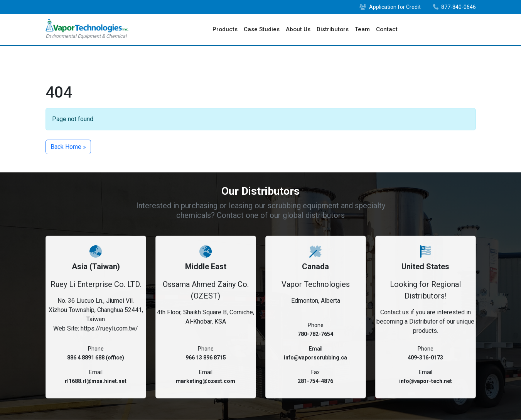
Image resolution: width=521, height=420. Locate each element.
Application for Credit (390, 7)
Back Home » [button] (68, 147)
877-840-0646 (454, 7)
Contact (387, 29)
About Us (298, 29)
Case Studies (262, 29)
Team (362, 29)
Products (225, 29)
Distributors (333, 29)
